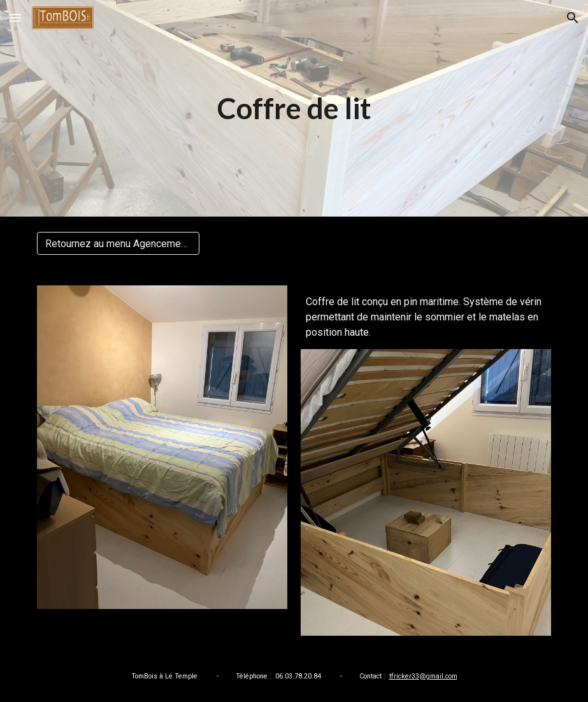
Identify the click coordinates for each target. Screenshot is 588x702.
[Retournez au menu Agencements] (118, 244)
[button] (15, 18)
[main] (294, 109)
